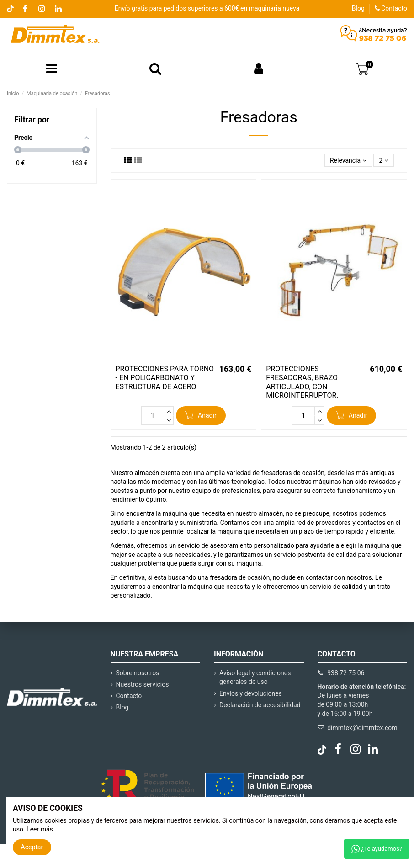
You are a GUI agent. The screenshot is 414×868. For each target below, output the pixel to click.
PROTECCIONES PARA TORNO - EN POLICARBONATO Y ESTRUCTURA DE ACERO (165, 378)
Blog (358, 8)
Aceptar (32, 847)
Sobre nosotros (138, 673)
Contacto (391, 8)
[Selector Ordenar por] (348, 161)
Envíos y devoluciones (251, 693)
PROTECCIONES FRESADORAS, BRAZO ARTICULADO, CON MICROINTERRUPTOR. (302, 382)
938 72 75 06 (346, 673)
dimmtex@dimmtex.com (362, 728)
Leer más (40, 829)
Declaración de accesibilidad (260, 705)
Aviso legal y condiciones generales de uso (255, 677)
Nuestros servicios (143, 684)
